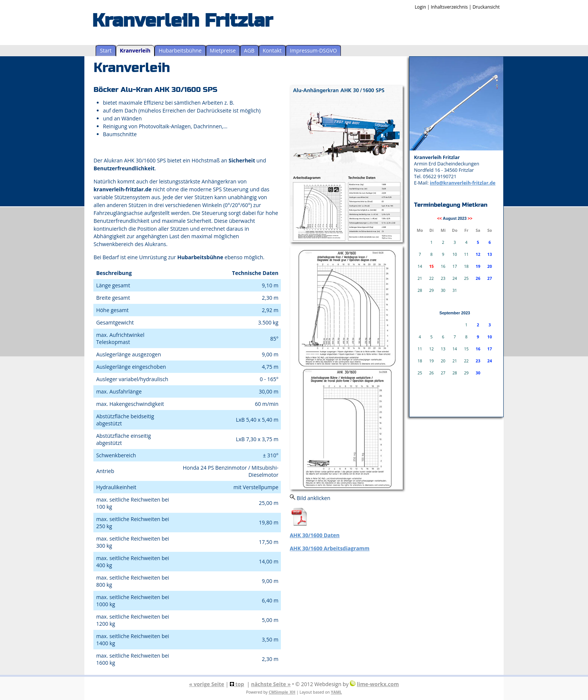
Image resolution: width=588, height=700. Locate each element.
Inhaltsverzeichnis (449, 7)
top (237, 684)
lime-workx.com (378, 684)
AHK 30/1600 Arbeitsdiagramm (330, 548)
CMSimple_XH (282, 692)
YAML (336, 692)
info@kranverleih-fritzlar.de (463, 183)
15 (431, 266)
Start (106, 50)
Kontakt (272, 50)
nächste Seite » (271, 684)
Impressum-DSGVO (313, 50)
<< (439, 218)
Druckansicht (486, 7)
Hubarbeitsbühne (180, 50)
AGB (249, 50)
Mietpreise (223, 50)
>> (470, 218)
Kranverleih (135, 50)
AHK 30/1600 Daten (315, 535)
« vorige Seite (207, 684)
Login (420, 7)
